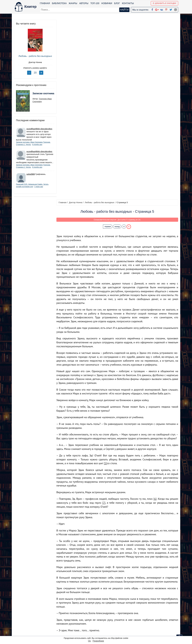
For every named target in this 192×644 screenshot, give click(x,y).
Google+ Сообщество (106, 616)
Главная (45, 3)
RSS (97, 634)
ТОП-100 (95, 3)
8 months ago (37, 145)
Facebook (100, 609)
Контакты (128, 3)
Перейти (122, 589)
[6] (155, 319)
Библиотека (59, 3)
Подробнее (98, 641)
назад (117, 47)
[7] (104, 323)
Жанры (73, 3)
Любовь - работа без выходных (34, 56)
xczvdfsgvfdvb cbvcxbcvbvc (39, 129)
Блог (117, 3)
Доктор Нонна (34, 62)
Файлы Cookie (141, 616)
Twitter (98, 627)
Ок (89, 641)
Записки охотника (38, 95)
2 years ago (39, 189)
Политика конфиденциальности (150, 612)
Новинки (107, 3)
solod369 (31, 177)
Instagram (100, 630)
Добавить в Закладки (165, 3)
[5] (106, 284)
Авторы (84, 3)
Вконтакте (100, 619)
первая (108, 47)
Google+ (100, 612)
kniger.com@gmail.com (152, 609)
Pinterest (99, 623)
